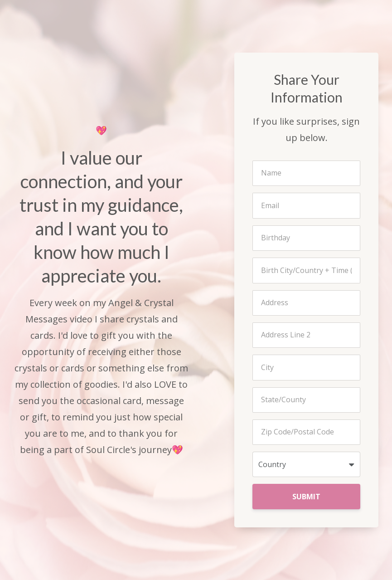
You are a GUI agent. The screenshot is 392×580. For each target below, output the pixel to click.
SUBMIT (306, 497)
